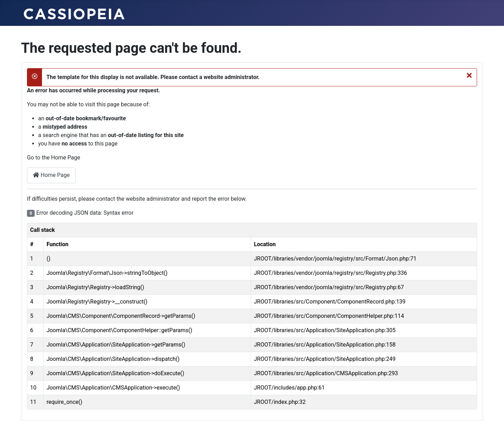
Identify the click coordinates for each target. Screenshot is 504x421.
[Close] (469, 75)
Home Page (51, 175)
